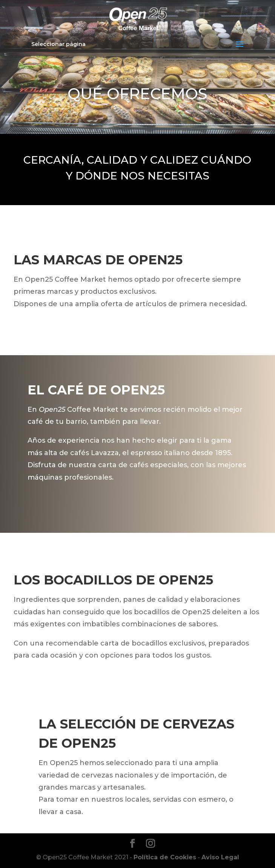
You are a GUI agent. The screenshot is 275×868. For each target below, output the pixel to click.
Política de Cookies (165, 857)
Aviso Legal (220, 857)
